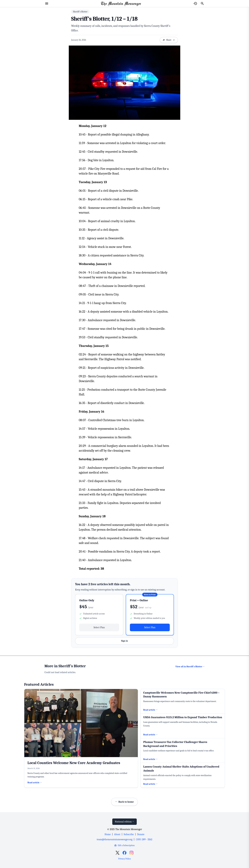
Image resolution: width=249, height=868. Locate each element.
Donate (141, 834)
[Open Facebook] (124, 853)
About (117, 834)
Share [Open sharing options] (169, 40)
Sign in (124, 641)
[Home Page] (121, 3)
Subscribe (129, 834)
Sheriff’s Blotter (80, 12)
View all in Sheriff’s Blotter (190, 667)
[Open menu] (47, 3)
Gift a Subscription (124, 845)
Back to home (124, 802)
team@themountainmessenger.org (114, 839)
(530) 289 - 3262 (144, 839)
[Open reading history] (195, 3)
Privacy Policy (124, 859)
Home (108, 834)
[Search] (202, 3)
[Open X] (118, 853)
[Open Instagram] (131, 853)
